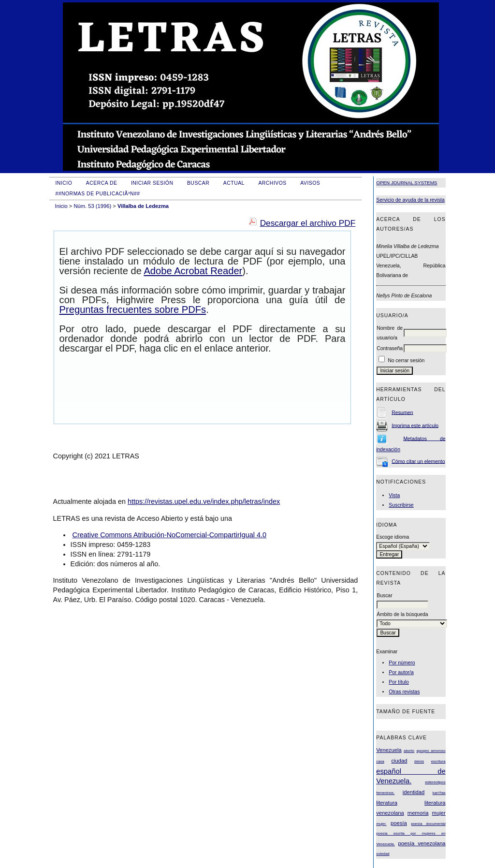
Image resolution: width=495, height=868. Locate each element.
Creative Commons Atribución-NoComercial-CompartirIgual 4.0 (169, 535)
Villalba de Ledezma (143, 206)
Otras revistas (404, 692)
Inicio (64, 183)
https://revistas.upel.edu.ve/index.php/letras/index (204, 501)
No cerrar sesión (406, 360)
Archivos (272, 183)
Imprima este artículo (415, 425)
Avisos (310, 183)
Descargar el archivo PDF (308, 223)
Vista (394, 495)
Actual (234, 183)
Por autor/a (401, 672)
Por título (399, 682)
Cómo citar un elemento (418, 461)
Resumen (402, 412)
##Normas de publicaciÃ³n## (97, 194)
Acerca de (102, 183)
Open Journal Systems (407, 183)
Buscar (198, 183)
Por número (402, 663)
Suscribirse (401, 505)
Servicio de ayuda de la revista (410, 200)
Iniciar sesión (152, 183)
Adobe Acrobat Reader (193, 271)
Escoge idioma (393, 537)
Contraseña (390, 348)
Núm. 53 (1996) (92, 206)
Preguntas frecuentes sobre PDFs (133, 309)
